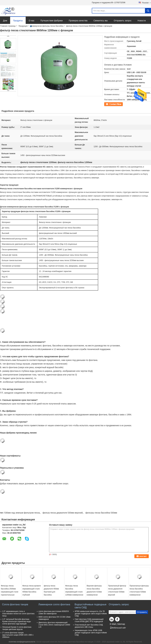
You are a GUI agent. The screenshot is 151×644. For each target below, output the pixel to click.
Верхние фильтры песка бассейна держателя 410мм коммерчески (94, 590)
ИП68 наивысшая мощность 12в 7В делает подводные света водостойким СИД (91, 614)
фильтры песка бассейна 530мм (101, 513)
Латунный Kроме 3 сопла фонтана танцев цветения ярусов (17, 628)
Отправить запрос (123, 21)
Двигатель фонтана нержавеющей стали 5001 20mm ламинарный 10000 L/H (54, 625)
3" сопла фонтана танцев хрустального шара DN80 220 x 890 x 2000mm (18, 635)
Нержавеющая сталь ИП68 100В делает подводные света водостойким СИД (91, 633)
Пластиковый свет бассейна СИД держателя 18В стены (89, 626)
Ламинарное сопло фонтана (54, 604)
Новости (142, 21)
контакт (107, 104)
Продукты (18, 21)
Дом (5, 21)
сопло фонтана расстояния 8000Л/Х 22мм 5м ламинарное (54, 612)
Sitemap (121, 624)
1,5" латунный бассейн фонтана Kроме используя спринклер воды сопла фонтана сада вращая (17, 621)
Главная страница (8, 26)
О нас (31, 21)
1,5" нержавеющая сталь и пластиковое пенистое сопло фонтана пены (18, 614)
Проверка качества (78, 21)
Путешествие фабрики (52, 21)
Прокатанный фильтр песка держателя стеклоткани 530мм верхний (117, 590)
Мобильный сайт (118, 628)
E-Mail (113, 624)
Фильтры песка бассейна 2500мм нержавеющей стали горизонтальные (10, 590)
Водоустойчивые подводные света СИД (91, 606)
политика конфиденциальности (22, 642)
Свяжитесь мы (101, 21)
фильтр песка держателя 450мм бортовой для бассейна (51, 590)
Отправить (142, 612)
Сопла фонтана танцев (15, 604)
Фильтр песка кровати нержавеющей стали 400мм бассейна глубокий (32, 590)
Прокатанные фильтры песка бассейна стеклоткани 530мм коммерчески (139, 590)
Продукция (23, 26)
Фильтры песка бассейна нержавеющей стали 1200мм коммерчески (74, 590)
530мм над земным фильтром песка (22, 513)
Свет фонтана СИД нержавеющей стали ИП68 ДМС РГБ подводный (89, 620)
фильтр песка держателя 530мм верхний (63, 513)
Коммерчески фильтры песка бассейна (47, 26)
